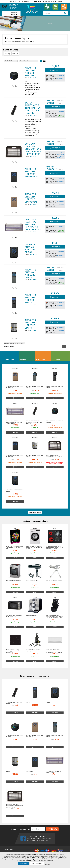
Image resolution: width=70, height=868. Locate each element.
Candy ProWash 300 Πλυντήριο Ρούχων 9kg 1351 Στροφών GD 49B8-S (34, 548)
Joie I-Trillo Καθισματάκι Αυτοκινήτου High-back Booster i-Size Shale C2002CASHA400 (54, 617)
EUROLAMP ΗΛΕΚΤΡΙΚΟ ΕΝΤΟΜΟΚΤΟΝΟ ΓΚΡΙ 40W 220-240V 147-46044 (33, 225)
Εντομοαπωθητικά (29, 42)
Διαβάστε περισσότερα (47, 860)
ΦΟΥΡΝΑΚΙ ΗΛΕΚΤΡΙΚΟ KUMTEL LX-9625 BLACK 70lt (14, 616)
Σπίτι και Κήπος (19, 42)
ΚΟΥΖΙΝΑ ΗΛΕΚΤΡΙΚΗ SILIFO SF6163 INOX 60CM (13, 581)
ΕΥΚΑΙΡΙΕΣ (56, 360)
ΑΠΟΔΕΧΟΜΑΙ (24, 864)
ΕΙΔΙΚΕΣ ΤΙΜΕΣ (9, 360)
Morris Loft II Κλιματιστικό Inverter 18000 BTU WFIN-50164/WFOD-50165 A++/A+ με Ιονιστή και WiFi (54, 652)
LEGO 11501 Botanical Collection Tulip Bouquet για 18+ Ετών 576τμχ (15, 548)
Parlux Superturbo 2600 (32, 581)
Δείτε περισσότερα (35, 512)
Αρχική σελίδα (9, 42)
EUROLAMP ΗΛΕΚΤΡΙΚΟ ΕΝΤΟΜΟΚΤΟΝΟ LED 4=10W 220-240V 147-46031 (33, 149)
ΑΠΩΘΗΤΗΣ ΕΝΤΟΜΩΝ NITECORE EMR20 (31, 274)
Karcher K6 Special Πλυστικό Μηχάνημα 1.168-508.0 (34, 650)
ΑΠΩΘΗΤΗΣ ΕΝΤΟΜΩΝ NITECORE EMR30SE (31, 72)
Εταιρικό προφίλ (9, 850)
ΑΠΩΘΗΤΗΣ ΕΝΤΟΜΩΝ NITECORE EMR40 (31, 248)
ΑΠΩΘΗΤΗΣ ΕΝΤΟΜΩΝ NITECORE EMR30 (31, 324)
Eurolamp (7, 54)
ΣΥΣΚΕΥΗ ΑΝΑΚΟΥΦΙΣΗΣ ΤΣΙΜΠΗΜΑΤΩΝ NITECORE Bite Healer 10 (33, 108)
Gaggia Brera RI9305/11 (32, 615)
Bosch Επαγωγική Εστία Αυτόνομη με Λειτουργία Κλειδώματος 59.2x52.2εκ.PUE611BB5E (13, 652)
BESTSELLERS (25, 360)
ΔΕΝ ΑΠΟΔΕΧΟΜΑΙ (37, 864)
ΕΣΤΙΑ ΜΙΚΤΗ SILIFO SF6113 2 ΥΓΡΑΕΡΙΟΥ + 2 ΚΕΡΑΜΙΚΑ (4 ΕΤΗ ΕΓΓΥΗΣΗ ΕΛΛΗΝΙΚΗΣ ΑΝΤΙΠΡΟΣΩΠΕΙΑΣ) (55, 548)
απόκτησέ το (55, 70)
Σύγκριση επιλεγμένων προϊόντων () (14, 343)
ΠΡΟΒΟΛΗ (15, 713)
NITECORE (15, 54)
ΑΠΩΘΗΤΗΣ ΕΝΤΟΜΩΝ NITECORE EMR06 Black (31, 173)
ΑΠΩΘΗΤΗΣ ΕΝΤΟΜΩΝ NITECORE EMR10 (31, 299)
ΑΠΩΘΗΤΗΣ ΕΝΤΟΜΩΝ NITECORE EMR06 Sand (31, 198)
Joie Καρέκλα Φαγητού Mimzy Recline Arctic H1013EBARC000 (54, 581)
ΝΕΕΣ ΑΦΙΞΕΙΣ (41, 360)
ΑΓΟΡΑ (15, 398)
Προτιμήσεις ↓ (48, 864)
